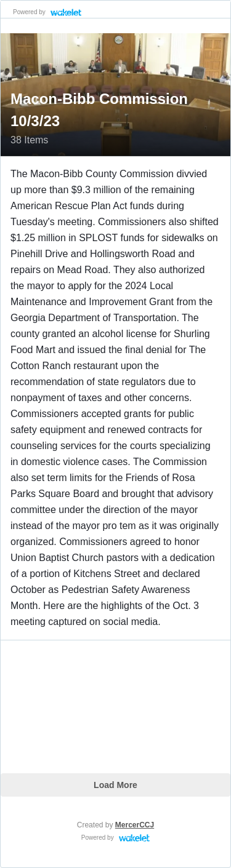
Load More (115, 785)
